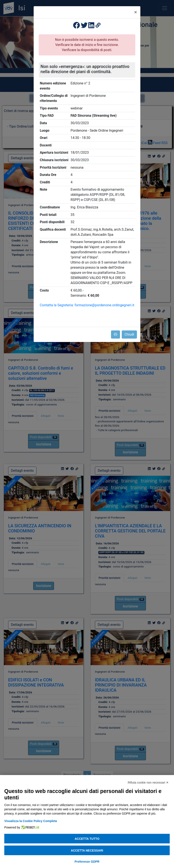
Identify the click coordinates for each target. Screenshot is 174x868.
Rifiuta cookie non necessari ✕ (148, 783)
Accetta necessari (87, 850)
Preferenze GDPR (87, 862)
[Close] (136, 12)
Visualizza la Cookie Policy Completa (31, 821)
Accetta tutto (87, 839)
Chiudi (129, 334)
